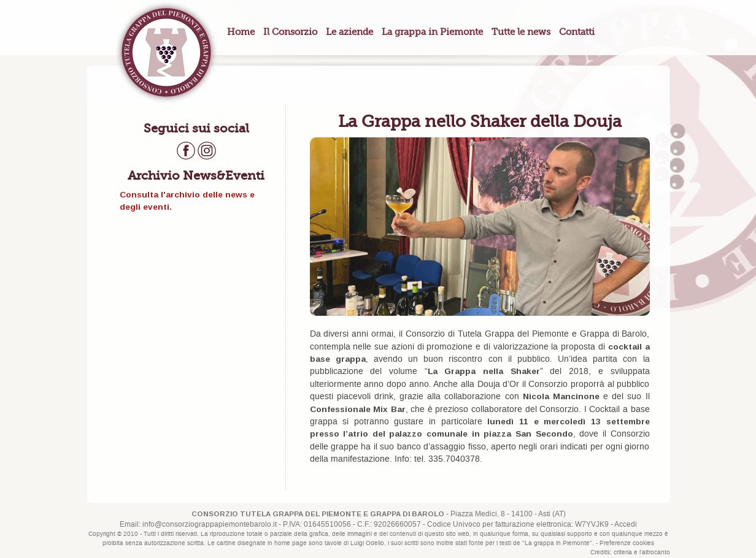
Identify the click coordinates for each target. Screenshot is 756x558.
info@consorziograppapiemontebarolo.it (210, 525)
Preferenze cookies (627, 543)
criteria (623, 552)
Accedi (626, 525)
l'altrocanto (655, 552)
